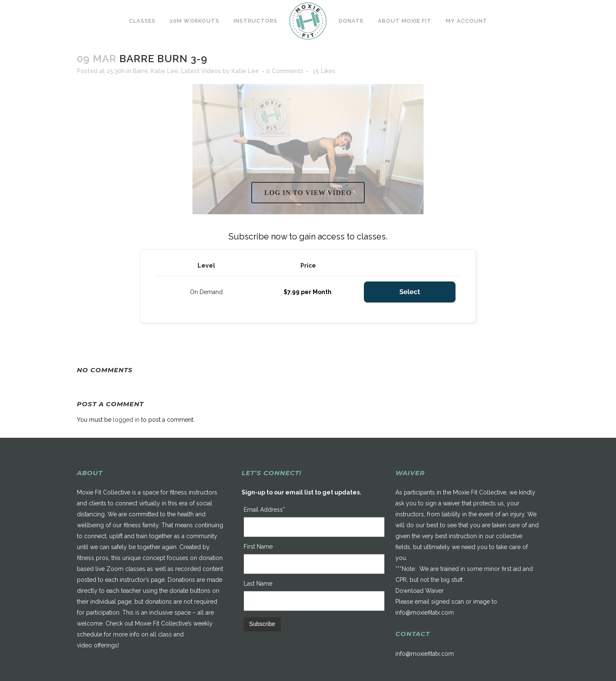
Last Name (258, 584)
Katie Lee (165, 71)
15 (324, 71)
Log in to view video (308, 193)
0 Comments (285, 71)
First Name (258, 547)
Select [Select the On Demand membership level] (409, 292)
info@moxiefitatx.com (425, 613)
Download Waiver (420, 591)
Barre (140, 71)
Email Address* (264, 510)
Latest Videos (201, 71)
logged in (126, 420)
